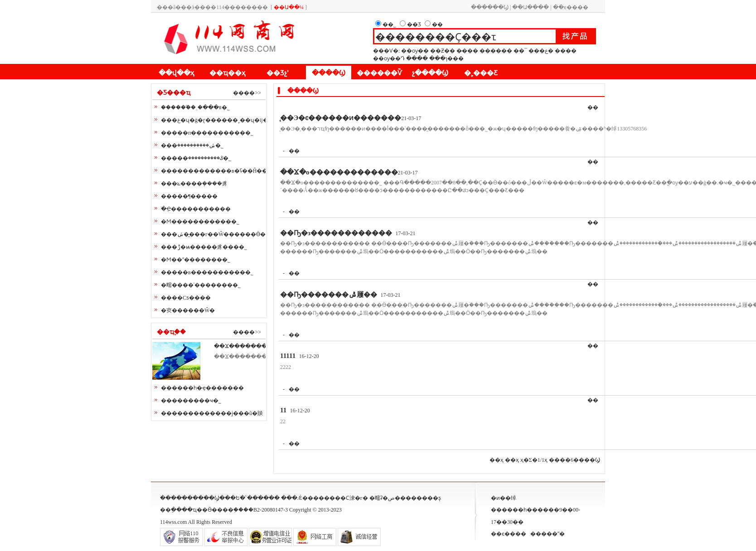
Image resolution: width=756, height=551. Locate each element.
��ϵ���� (571, 7)
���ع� (541, 51)
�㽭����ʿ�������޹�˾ (201, 285)
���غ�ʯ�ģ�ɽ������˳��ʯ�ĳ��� (220, 120)
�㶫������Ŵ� (188, 310)
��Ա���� (531, 7)
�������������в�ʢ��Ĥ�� (214, 171)
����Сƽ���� (186, 298)
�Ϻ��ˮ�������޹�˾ (196, 260)
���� (566, 51)
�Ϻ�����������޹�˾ (200, 222)
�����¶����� (189, 196)
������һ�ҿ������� (202, 388)
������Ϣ (490, 7)
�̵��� (467, 51)
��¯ (520, 51)
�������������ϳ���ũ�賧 (212, 413)
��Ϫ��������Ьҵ (247, 346)
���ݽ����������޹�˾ (192, 145)
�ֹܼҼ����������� (196, 209)
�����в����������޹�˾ (207, 272)
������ (496, 51)
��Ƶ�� (443, 51)
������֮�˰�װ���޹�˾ (195, 107)
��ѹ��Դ (389, 58)
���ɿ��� (446, 58)
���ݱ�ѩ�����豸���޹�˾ (204, 247)
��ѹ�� (415, 51)
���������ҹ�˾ (191, 401)
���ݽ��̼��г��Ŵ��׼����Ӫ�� (216, 234)
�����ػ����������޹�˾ (196, 158)
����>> (247, 93)
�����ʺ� (548, 534)
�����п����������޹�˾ (207, 133)
